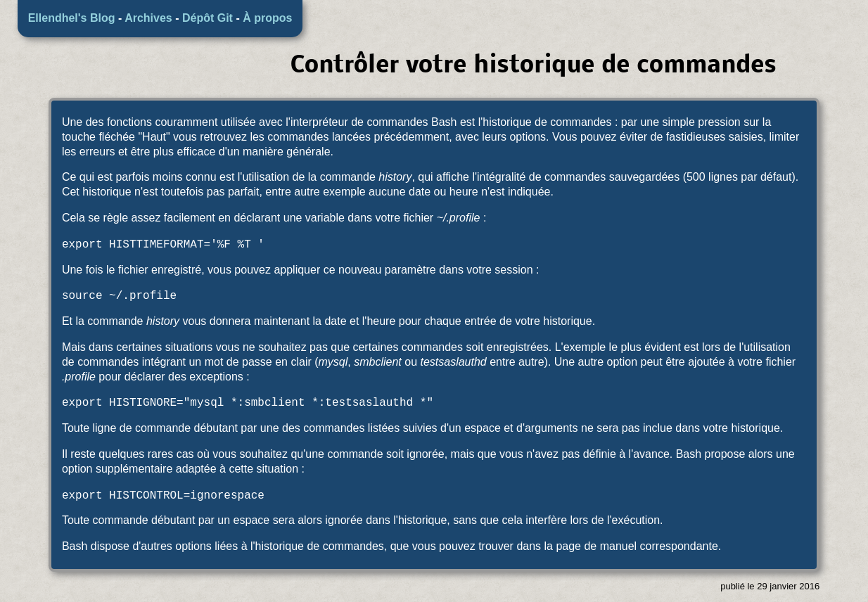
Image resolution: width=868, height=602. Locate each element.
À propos (267, 18)
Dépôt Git (208, 18)
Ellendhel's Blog (72, 18)
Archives (148, 18)
